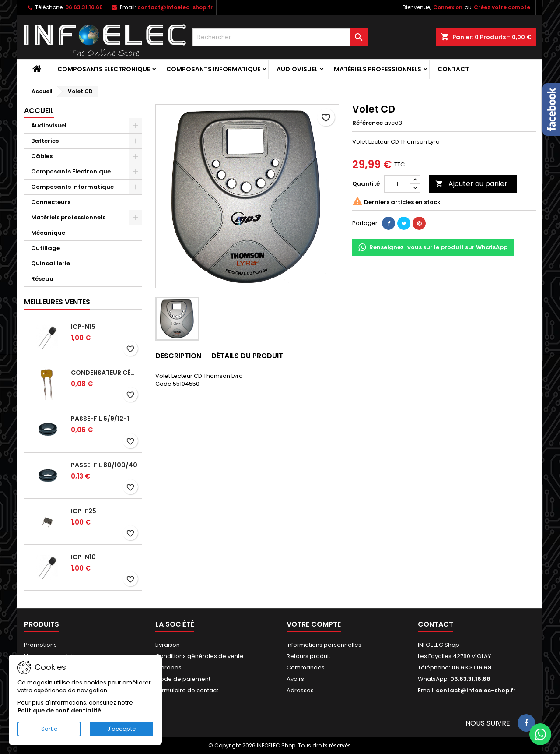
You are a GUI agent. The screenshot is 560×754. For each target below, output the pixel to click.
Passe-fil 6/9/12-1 (100, 419)
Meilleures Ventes (57, 302)
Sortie (49, 729)
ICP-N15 (83, 327)
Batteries (45, 141)
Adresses (300, 690)
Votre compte (314, 624)
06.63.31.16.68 (84, 7)
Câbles (42, 156)
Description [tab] (178, 356)
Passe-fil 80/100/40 (104, 465)
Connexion (448, 7)
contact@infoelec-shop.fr (175, 7)
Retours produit (308, 656)
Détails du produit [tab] (247, 356)
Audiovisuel (297, 69)
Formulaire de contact (187, 690)
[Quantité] (397, 184)
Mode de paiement (183, 679)
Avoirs (295, 679)
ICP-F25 (84, 511)
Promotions (40, 645)
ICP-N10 (83, 557)
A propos (168, 668)
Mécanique (48, 233)
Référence (367, 123)
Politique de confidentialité (59, 710)
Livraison (168, 645)
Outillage (45, 248)
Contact (453, 69)
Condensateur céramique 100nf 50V (105, 373)
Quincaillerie (51, 263)
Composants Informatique (213, 69)
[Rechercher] (280, 37)
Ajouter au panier (471, 184)
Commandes (306, 668)
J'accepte (122, 729)
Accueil (39, 111)
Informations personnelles (324, 645)
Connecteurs (51, 202)
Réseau (42, 279)
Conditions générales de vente (199, 656)
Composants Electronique (104, 69)
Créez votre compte (502, 7)
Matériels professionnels (378, 69)
